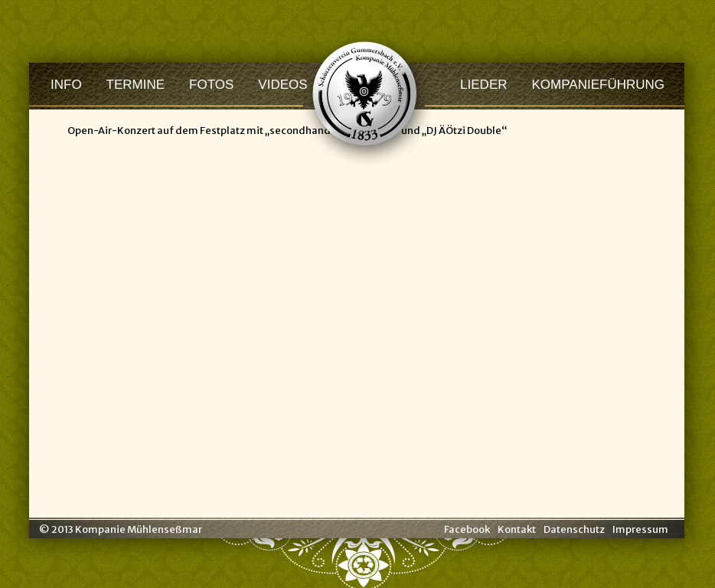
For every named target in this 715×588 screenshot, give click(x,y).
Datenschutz (574, 529)
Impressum (640, 529)
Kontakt (517, 529)
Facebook (467, 529)
